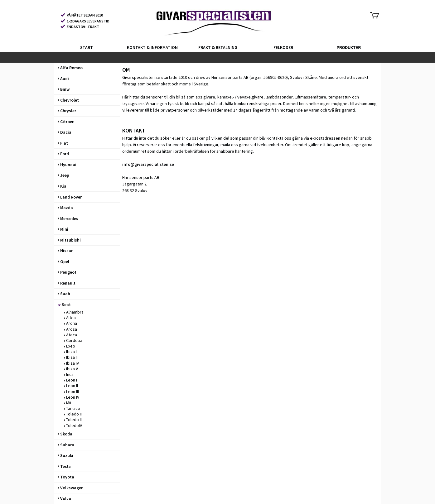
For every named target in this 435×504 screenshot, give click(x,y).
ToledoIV (73, 425)
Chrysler (67, 111)
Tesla (64, 466)
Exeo (70, 346)
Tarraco (72, 408)
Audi (63, 79)
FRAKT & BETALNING (218, 47)
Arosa (71, 329)
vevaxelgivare (250, 97)
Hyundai (67, 165)
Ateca (71, 335)
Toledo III (73, 420)
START (87, 47)
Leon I (71, 380)
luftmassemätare (310, 97)
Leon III (72, 391)
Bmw (64, 89)
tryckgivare (133, 103)
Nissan (66, 251)
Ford (63, 154)
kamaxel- (226, 97)
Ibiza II (71, 352)
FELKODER (283, 47)
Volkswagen (71, 488)
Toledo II (73, 414)
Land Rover (70, 197)
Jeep (63, 175)
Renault (67, 283)
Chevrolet (68, 100)
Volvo (64, 498)
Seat (64, 305)
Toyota (66, 477)
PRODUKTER (349, 48)
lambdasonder (279, 97)
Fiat (63, 143)
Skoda (65, 434)
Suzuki (65, 455)
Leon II (71, 386)
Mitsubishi (69, 240)
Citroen (66, 122)
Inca (69, 374)
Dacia (65, 132)
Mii (68, 403)
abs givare (205, 97)
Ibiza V (71, 369)
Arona (71, 323)
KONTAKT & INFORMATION (152, 47)
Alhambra (74, 312)
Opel (63, 262)
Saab (64, 294)
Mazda (65, 208)
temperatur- (340, 97)
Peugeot (67, 272)
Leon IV (72, 397)
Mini (63, 229)
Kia (62, 186)
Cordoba (73, 340)
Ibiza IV (72, 363)
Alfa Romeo (70, 68)
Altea (70, 318)
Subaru (66, 445)
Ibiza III (71, 357)
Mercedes (68, 218)
